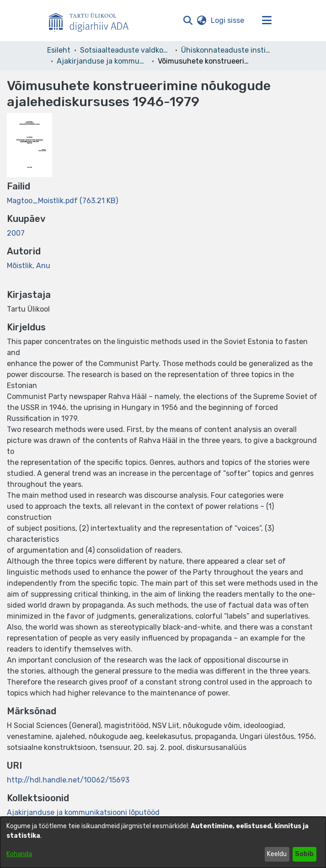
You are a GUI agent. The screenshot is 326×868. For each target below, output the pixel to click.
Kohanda (19, 854)
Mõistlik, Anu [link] (29, 266)
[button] (188, 21)
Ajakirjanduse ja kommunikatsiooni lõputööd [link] (102, 61)
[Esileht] (92, 21)
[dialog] (163, 842)
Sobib (304, 854)
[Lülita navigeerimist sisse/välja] (267, 21)
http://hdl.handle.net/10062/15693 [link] (68, 780)
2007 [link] (16, 233)
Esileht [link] (59, 50)
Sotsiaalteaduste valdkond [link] (126, 50)
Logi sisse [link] (228, 20)
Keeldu (277, 854)
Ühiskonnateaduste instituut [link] (227, 50)
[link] (62, 201)
